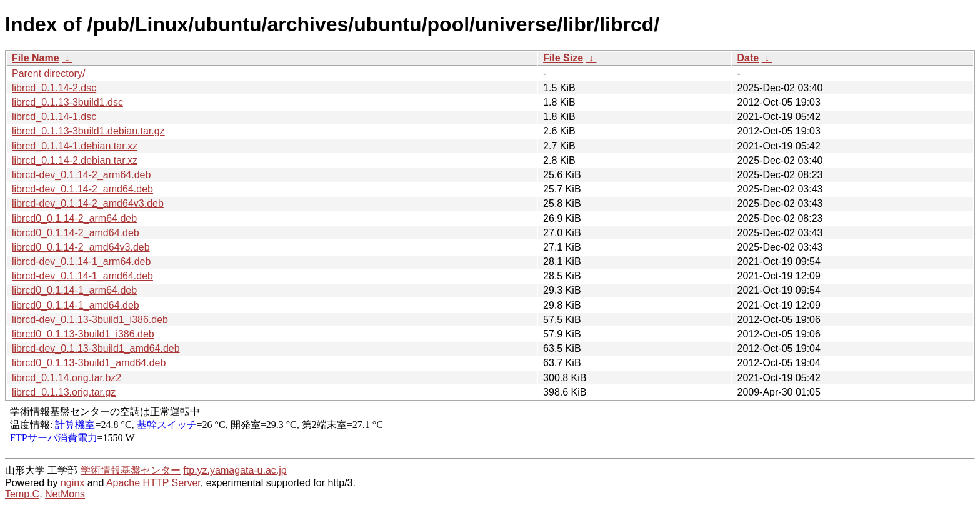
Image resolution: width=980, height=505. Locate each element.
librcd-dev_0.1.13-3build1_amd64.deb (96, 348)
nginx (72, 483)
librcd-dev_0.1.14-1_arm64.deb (81, 262)
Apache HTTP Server (153, 483)
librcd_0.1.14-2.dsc (54, 88)
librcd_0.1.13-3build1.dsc (67, 102)
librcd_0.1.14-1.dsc (54, 117)
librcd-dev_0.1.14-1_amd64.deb (82, 276)
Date (748, 58)
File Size (563, 58)
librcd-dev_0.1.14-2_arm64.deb (81, 175)
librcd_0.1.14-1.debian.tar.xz (75, 146)
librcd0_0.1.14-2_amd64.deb (76, 233)
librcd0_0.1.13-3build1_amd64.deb (89, 363)
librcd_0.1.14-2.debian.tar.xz (75, 160)
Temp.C (22, 494)
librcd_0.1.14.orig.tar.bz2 (67, 378)
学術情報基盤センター (131, 470)
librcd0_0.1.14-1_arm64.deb (74, 290)
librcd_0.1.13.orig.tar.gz (64, 392)
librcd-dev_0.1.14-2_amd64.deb (82, 189)
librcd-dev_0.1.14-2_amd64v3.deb (88, 203)
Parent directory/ (48, 73)
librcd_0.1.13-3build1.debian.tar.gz (88, 131)
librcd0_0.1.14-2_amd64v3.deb (81, 247)
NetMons (65, 494)
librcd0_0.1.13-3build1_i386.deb (83, 334)
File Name (36, 58)
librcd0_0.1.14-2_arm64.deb (74, 218)
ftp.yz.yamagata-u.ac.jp (235, 470)
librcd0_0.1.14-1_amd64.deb (76, 305)
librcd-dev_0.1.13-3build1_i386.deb (90, 320)
